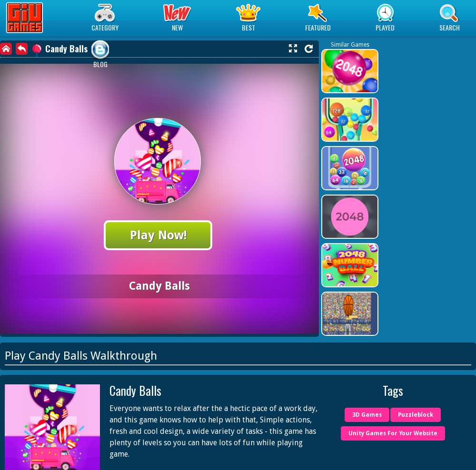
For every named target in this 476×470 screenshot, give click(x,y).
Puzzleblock (416, 415)
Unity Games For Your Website (393, 433)
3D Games (367, 415)
